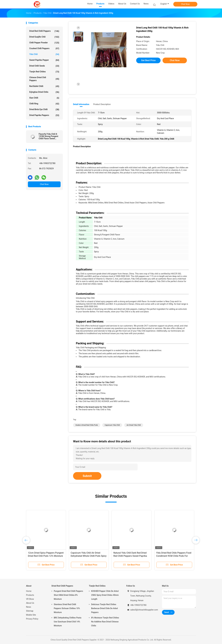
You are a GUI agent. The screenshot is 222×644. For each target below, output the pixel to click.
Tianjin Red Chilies (44, 72)
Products (30, 595)
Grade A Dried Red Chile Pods (87, 425)
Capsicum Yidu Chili (112, 425)
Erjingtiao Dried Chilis (44, 92)
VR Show (30, 599)
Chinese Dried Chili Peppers (44, 79)
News (29, 607)
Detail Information (81, 104)
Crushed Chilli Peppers (44, 49)
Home (29, 591)
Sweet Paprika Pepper (44, 60)
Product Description (102, 104)
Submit (87, 476)
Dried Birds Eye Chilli (44, 110)
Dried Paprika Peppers (44, 115)
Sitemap (30, 611)
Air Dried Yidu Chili (134, 425)
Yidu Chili (44, 54)
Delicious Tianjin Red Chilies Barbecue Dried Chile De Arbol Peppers (104, 608)
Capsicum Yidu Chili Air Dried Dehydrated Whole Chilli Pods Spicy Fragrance (89, 556)
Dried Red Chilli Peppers (44, 31)
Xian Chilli (44, 98)
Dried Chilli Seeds (44, 66)
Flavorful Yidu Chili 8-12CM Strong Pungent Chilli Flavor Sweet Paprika (48, 136)
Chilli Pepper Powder (44, 43)
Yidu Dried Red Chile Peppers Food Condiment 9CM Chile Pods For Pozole (174, 556)
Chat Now (185, 4)
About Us (30, 603)
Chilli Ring (44, 104)
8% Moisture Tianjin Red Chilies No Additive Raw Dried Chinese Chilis (105, 622)
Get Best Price (148, 60)
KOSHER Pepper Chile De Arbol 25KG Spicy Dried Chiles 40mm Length (105, 595)
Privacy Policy (32, 619)
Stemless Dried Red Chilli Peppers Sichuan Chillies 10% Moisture (67, 608)
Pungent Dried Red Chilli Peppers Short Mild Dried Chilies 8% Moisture (68, 595)
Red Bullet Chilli (44, 86)
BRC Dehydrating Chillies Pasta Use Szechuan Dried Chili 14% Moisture (68, 622)
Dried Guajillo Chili (44, 37)
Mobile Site (31, 615)
